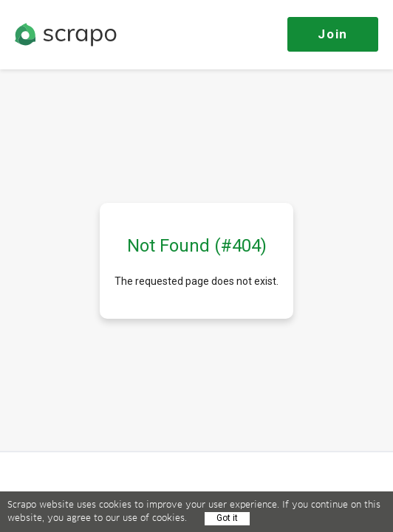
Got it (227, 518)
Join (333, 34)
